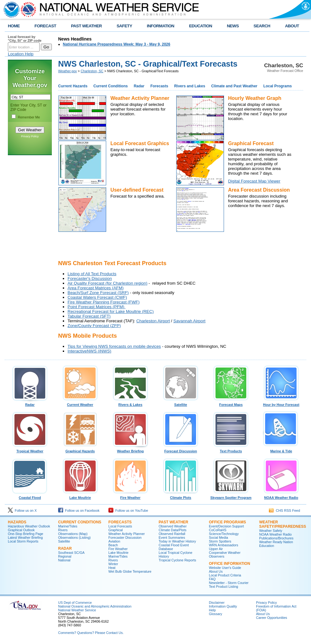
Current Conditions (110, 86)
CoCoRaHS (218, 530)
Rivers (63, 530)
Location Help (21, 54)
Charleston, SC (92, 71)
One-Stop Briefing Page (26, 534)
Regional (65, 556)
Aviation (114, 541)
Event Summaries (172, 538)
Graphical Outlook (21, 530)
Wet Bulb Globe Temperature (130, 571)
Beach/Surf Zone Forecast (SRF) (98, 293)
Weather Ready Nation (276, 542)
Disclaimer (217, 603)
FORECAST (45, 26)
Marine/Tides (68, 526)
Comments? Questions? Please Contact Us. (91, 633)
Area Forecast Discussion (259, 190)
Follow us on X (22, 510)
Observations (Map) (73, 534)
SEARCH (262, 26)
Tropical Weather (30, 450)
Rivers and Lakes (190, 86)
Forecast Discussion (181, 450)
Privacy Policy (30, 136)
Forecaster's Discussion (90, 278)
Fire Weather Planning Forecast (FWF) (104, 302)
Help (212, 610)
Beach (113, 545)
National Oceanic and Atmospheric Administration (95, 606)
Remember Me (29, 117)
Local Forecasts (120, 526)
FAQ (212, 579)
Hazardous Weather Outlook (29, 526)
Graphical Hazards (80, 450)
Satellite (181, 403)
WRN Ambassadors (224, 545)
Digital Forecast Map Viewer (254, 181)
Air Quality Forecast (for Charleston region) (107, 283)
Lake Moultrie (80, 496)
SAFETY (124, 26)
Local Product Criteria (225, 575)
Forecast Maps (231, 403)
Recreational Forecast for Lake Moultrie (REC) (111, 311)
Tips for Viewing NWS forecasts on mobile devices (114, 346)
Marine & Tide (281, 450)
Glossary (216, 614)
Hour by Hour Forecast (281, 403)
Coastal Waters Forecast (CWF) (97, 297)
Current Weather (80, 403)
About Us (216, 571)
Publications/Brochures (276, 538)
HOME (14, 26)
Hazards (17, 522)
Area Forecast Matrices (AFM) (95, 288)
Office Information (229, 564)
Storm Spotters (220, 541)
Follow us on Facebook (79, 510)
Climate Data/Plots (172, 530)
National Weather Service (77, 610)
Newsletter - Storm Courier (229, 583)
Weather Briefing (130, 450)
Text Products (231, 450)
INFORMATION (161, 26)
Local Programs (278, 86)
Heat (112, 568)
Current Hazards (73, 86)
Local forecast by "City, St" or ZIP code (25, 39)
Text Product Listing (224, 587)
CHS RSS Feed (284, 510)
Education (267, 546)
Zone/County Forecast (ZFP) (94, 326)
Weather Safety (271, 531)
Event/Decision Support (226, 526)
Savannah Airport (189, 321)
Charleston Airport (153, 321)
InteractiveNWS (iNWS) (89, 351)
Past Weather (173, 522)
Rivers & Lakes (130, 403)
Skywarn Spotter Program (231, 496)
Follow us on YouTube (128, 510)
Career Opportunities (272, 618)
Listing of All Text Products (92, 274)
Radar (139, 86)
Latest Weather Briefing (25, 538)
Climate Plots (181, 496)
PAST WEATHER (86, 26)
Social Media (218, 538)
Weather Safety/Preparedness (283, 524)
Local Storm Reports (23, 541)
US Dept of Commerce (75, 603)
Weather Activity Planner (127, 534)
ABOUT (292, 26)
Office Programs (227, 522)
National (64, 560)
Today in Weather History (177, 541)
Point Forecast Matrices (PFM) (96, 307)
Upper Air (216, 549)
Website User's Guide (225, 568)
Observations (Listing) (74, 538)
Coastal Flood (30, 496)
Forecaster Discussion (125, 538)
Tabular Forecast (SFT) (89, 316)
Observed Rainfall (172, 534)
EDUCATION (201, 26)
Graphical (116, 530)
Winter (113, 564)
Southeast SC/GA (71, 553)
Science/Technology (224, 534)
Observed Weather (173, 526)
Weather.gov (68, 71)
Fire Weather (130, 496)
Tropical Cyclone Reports (177, 560)
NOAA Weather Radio (281, 496)
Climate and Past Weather (234, 86)
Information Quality (223, 606)
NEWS (233, 26)
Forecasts (159, 86)
